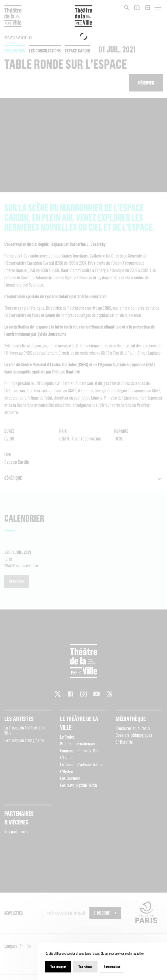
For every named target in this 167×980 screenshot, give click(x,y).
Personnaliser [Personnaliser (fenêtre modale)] (112, 967)
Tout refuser (85, 967)
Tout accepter (58, 967)
